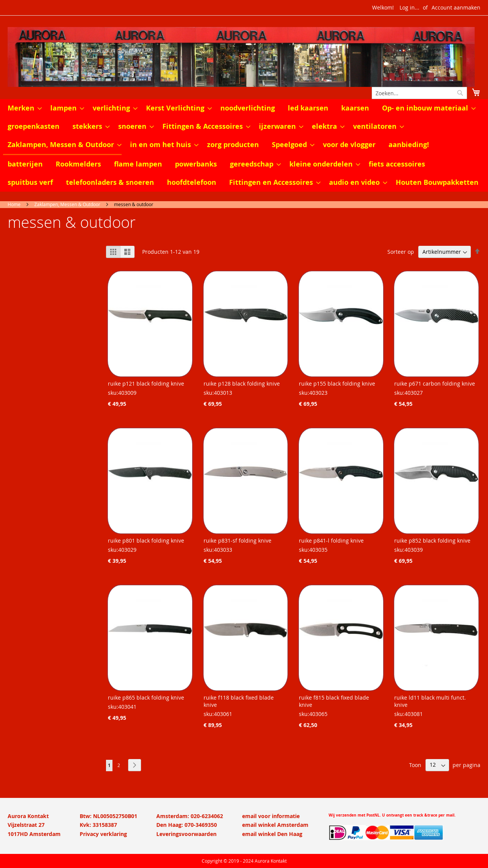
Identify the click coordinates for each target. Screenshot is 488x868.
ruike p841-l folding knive (331, 540)
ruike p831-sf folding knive (238, 540)
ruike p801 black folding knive (146, 540)
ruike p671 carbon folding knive (435, 384)
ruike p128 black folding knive (242, 384)
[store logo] (244, 57)
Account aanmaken (456, 7)
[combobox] (419, 93)
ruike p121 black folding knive (146, 384)
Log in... (409, 7)
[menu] (244, 145)
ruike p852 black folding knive (432, 540)
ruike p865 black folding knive (146, 697)
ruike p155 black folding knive (337, 384)
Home (14, 204)
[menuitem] (22, 108)
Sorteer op (401, 252)
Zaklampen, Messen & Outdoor (67, 204)
